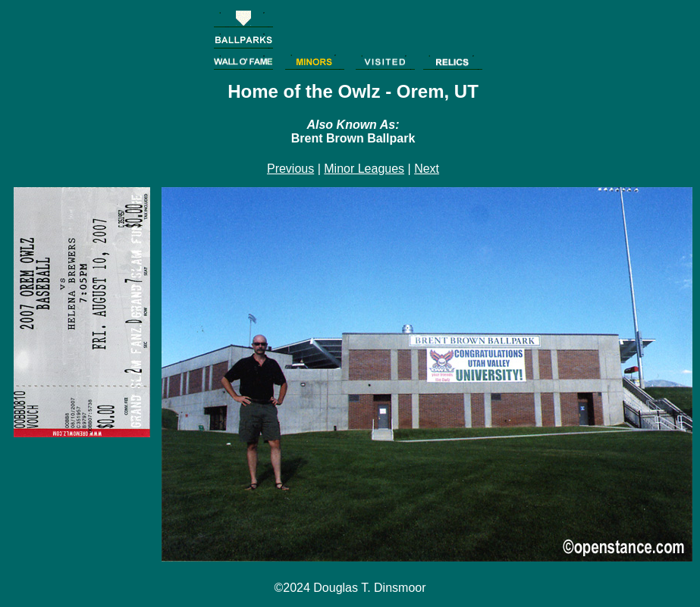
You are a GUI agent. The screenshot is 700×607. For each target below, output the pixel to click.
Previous (290, 169)
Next (427, 169)
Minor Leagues (364, 169)
